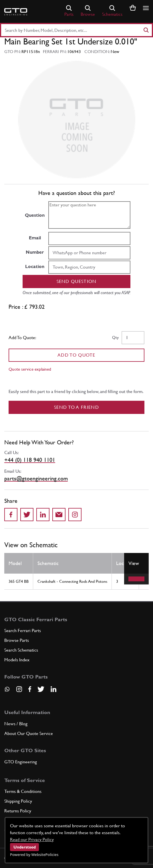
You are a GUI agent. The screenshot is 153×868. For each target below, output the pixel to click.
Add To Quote (76, 355)
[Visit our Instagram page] (19, 689)
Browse (88, 11)
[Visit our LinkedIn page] (53, 689)
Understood (25, 847)
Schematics (112, 11)
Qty (115, 337)
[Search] (146, 30)
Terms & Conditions (23, 791)
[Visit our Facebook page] (30, 689)
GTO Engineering (21, 762)
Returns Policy (18, 811)
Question (35, 215)
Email (35, 238)
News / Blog (16, 724)
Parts (69, 11)
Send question (77, 281)
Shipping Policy (18, 801)
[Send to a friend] (59, 515)
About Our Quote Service (29, 733)
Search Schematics (21, 650)
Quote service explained (30, 369)
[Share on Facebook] (11, 515)
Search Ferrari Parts (23, 631)
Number (35, 252)
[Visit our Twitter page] (41, 689)
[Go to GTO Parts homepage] (16, 12)
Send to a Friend (76, 407)
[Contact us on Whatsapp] (7, 691)
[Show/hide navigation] (146, 8)
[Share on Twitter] (27, 515)
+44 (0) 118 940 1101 (30, 460)
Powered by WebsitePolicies (34, 855)
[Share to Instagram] (75, 515)
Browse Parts (17, 640)
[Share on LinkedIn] (43, 515)
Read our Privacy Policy (32, 839)
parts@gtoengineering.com (36, 478)
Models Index (17, 660)
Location (35, 266)
